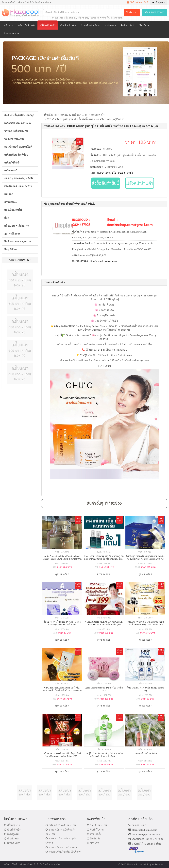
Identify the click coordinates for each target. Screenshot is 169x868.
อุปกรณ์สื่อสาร (12, 234)
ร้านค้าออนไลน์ (97, 825)
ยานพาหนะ (10, 202)
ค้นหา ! (132, 12)
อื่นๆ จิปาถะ (11, 249)
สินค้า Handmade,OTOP (18, 241)
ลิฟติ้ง (130, 173)
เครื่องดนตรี (11, 170)
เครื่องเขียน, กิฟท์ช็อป (16, 155)
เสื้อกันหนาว (12, 839)
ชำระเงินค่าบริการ (90, 25)
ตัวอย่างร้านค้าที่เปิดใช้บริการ (63, 852)
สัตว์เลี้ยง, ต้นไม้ (13, 210)
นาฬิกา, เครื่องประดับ (16, 131)
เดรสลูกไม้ (94, 18)
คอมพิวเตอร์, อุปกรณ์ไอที (18, 147)
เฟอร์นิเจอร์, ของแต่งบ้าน (18, 186)
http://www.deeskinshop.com (104, 261)
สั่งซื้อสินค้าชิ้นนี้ (106, 183)
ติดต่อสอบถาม (11, 34)
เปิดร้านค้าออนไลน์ (137, 2)
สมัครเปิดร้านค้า (155, 12)
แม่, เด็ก (9, 194)
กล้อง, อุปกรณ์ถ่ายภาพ (17, 226)
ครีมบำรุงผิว (98, 115)
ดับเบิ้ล (122, 173)
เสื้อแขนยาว (12, 843)
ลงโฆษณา (110, 25)
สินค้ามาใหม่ (127, 25)
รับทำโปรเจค (96, 830)
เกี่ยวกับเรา (144, 25)
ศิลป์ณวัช (94, 839)
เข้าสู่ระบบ (159, 2)
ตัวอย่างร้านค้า (68, 25)
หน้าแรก (8, 25)
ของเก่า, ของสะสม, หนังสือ (19, 178)
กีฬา (7, 218)
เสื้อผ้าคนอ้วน (117, 18)
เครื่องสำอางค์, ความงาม (18, 123)
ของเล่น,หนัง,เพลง (14, 139)
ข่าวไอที (93, 843)
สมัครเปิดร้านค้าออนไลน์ (61, 825)
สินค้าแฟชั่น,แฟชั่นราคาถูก (19, 115)
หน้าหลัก (50, 115)
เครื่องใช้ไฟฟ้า (12, 163)
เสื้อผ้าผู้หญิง (71, 18)
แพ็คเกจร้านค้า (48, 25)
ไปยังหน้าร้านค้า (140, 183)
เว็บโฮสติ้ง (94, 834)
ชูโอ (114, 173)
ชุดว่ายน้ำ (105, 18)
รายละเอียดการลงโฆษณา (61, 847)
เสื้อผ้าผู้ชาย (83, 18)
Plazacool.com (135, 864)
